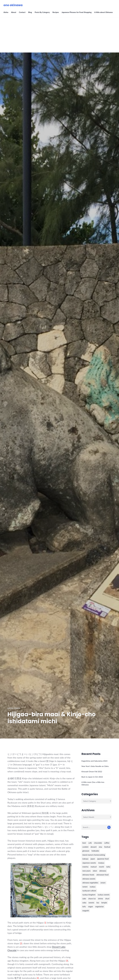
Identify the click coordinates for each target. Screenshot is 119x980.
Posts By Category (42, 12)
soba (84, 903)
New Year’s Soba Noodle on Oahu (95, 766)
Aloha (6, 12)
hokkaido (95, 851)
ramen (85, 887)
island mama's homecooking (94, 855)
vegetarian (99, 906)
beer (84, 843)
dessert (94, 847)
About (14, 12)
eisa (100, 847)
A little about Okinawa (103, 12)
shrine (100, 898)
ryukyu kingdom (89, 895)
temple (104, 903)
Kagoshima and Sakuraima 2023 (94, 761)
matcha (85, 867)
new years (86, 871)
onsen (103, 883)
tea (98, 903)
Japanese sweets (89, 863)
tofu (84, 906)
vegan (91, 906)
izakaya (85, 859)
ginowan (86, 851)
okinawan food (102, 875)
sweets (91, 903)
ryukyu (93, 887)
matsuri (94, 867)
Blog (30, 12)
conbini (85, 847)
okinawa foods (88, 875)
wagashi (86, 910)
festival (107, 847)
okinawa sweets (89, 879)
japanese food (103, 859)
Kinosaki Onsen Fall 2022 (92, 771)
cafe (90, 843)
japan (93, 859)
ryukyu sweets (104, 895)
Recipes (56, 12)
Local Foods (14, 708)
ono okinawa (13, 5)
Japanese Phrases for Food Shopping (77, 12)
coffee (107, 843)
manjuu (101, 863)
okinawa (103, 871)
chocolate (98, 843)
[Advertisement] (60, 35)
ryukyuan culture (89, 891)
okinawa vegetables (90, 883)
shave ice (92, 898)
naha (108, 867)
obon (95, 871)
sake (84, 898)
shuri (107, 898)
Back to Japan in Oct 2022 (92, 777)
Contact (22, 12)
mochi (101, 867)
